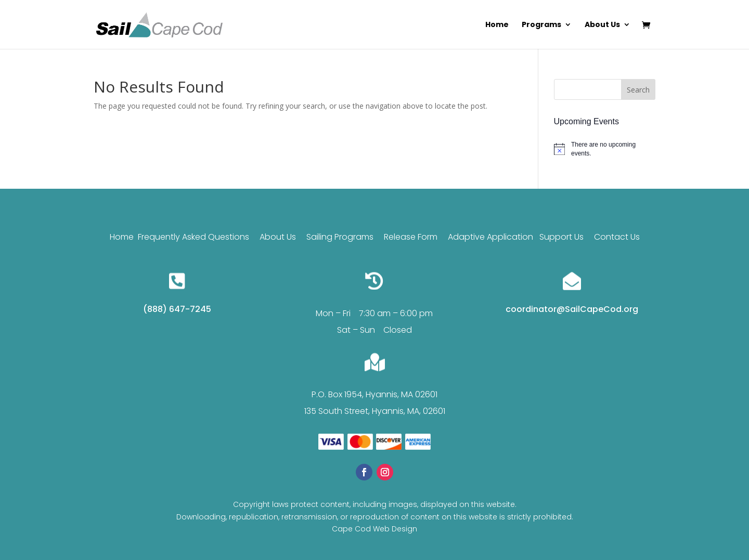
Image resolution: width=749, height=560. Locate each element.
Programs (541, 25)
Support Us (561, 237)
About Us (602, 25)
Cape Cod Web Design (374, 529)
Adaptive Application (490, 237)
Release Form (412, 237)
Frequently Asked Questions (193, 237)
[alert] (605, 149)
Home (497, 25)
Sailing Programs (340, 237)
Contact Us (617, 237)
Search (638, 90)
